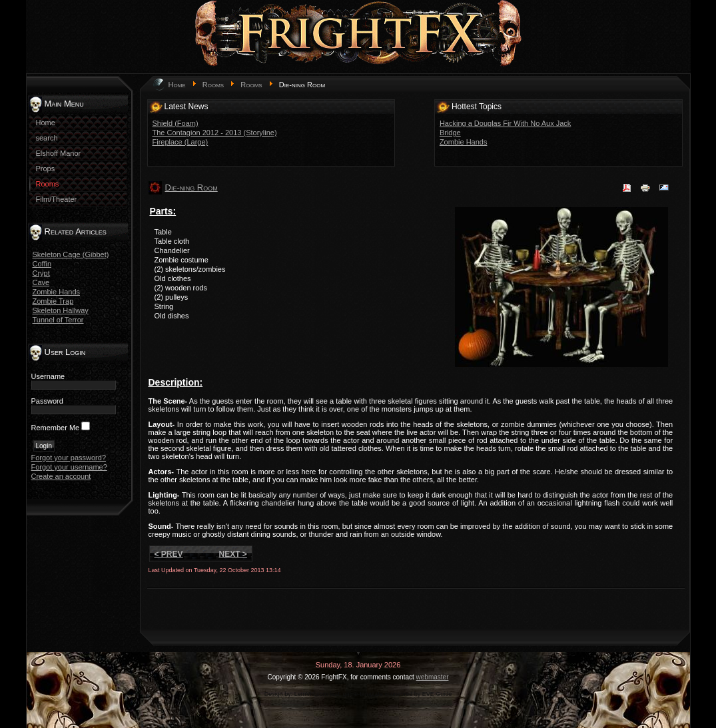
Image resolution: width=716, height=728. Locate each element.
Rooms (213, 85)
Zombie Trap (53, 301)
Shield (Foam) (176, 123)
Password (47, 401)
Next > (233, 554)
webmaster (433, 677)
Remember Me (56, 428)
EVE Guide (437, 694)
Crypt (41, 273)
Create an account (61, 476)
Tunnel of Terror (58, 320)
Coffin (42, 264)
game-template (363, 694)
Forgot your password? (69, 458)
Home (177, 85)
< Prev (169, 554)
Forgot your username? (69, 467)
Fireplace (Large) (180, 142)
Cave (41, 282)
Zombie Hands (57, 292)
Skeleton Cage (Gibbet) (71, 254)
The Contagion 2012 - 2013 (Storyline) (215, 133)
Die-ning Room (191, 187)
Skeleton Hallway (61, 310)
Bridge (450, 133)
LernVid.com (311, 694)
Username (48, 376)
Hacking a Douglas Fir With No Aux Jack (505, 123)
